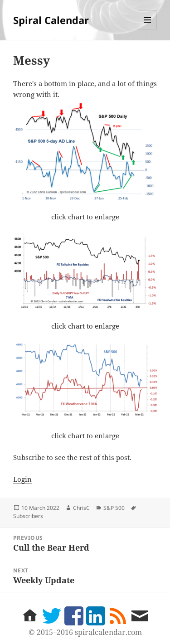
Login (22, 479)
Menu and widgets (148, 29)
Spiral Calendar (51, 20)
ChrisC (81, 508)
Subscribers (28, 516)
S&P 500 (114, 508)
